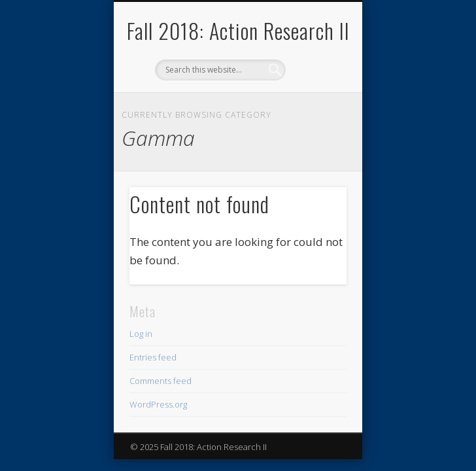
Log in (141, 334)
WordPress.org (158, 404)
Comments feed (161, 381)
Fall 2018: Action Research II (238, 30)
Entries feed (153, 357)
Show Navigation (314, 117)
